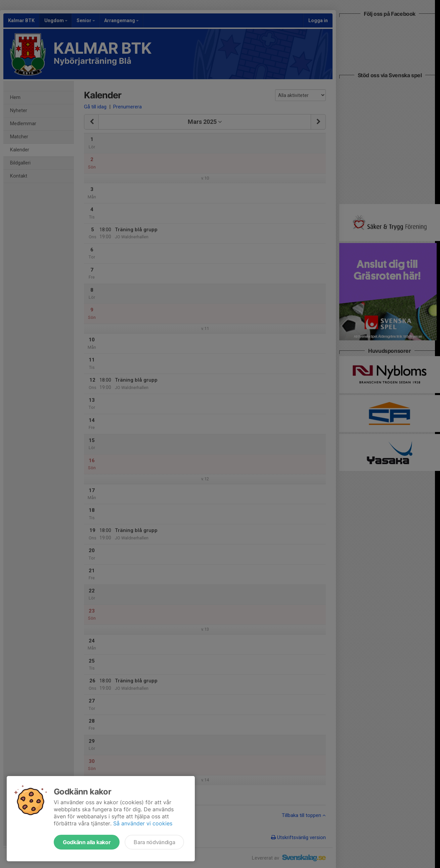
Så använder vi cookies (143, 823)
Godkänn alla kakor (87, 842)
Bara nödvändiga (154, 842)
